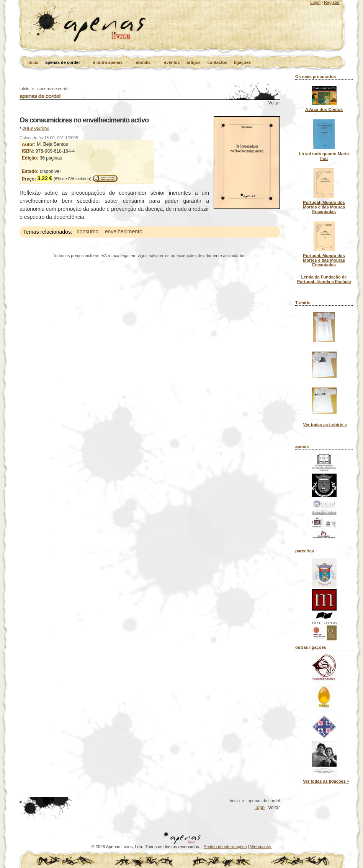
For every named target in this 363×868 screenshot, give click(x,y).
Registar (332, 2)
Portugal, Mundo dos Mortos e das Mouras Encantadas (324, 207)
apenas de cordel (66, 63)
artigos (194, 62)
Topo (260, 808)
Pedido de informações (225, 847)
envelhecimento (124, 232)
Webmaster (261, 847)
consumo (87, 232)
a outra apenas (111, 63)
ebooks (147, 63)
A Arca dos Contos (324, 109)
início (33, 62)
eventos (172, 62)
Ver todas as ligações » (326, 781)
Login (315, 2)
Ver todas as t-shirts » (325, 425)
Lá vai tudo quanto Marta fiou (324, 156)
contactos (217, 62)
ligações (242, 62)
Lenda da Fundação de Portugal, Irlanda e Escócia (324, 279)
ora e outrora (36, 128)
